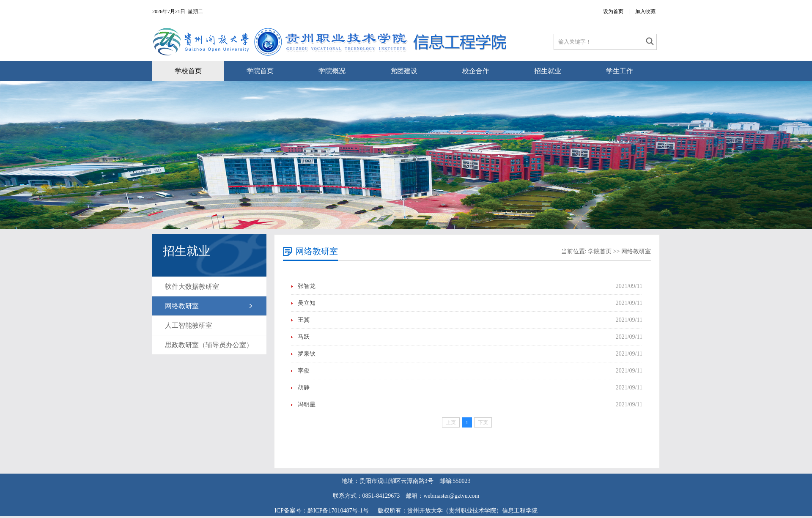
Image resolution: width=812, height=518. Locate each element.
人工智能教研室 (189, 325)
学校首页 (188, 71)
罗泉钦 (307, 354)
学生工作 (620, 71)
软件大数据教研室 (192, 286)
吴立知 (307, 303)
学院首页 (260, 71)
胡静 (304, 388)
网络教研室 (182, 306)
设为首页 (613, 11)
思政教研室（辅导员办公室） (209, 345)
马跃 (304, 337)
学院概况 (332, 71)
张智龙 (307, 286)
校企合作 (476, 71)
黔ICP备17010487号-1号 (339, 511)
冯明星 (307, 404)
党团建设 (404, 71)
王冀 (304, 320)
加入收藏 (645, 11)
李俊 (304, 371)
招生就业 (548, 71)
